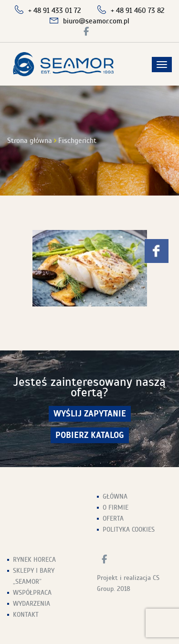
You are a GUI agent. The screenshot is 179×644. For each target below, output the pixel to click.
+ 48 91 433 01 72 (55, 11)
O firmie (116, 508)
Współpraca (32, 593)
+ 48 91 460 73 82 (138, 11)
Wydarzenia (32, 604)
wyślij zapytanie (90, 414)
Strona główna (30, 141)
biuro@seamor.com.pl (96, 21)
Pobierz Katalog (90, 435)
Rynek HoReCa (34, 560)
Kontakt (26, 615)
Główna (115, 497)
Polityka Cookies (129, 529)
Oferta (113, 518)
